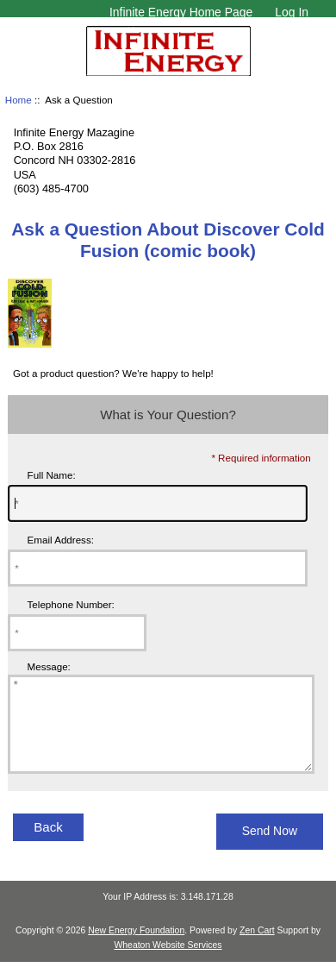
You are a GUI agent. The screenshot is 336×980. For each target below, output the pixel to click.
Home (19, 100)
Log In (292, 12)
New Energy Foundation (136, 949)
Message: (49, 667)
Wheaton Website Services (168, 963)
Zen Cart (257, 949)
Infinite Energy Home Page (181, 12)
